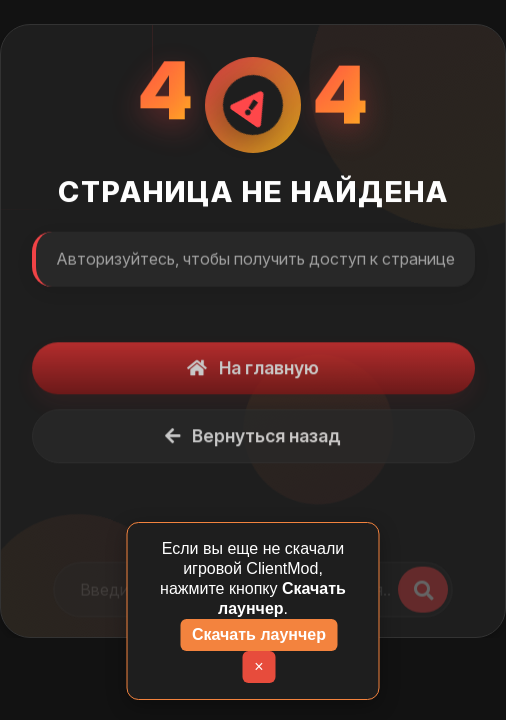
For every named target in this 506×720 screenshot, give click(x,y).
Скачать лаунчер (259, 634)
